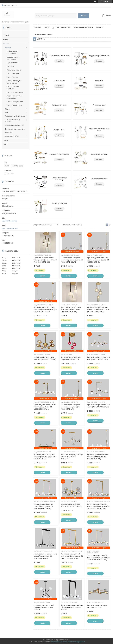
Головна (37, 27)
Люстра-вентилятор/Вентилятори (59, 179)
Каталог (6, 44)
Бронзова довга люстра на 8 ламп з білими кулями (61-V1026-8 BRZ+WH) (98, 457)
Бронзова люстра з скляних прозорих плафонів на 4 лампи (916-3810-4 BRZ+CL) (45, 260)
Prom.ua (67, 640)
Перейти (59, 61)
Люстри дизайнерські (15, 105)
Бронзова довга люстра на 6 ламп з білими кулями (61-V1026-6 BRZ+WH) (71, 407)
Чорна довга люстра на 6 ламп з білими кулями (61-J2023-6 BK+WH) (72, 607)
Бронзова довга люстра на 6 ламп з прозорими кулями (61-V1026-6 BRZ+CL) (45, 457)
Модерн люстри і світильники (99, 56)
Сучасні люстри (13, 63)
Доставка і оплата (61, 27)
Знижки (6, 40)
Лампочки (9, 133)
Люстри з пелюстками (15, 92)
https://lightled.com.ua (9, 221)
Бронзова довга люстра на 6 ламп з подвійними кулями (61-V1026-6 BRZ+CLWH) (45, 310)
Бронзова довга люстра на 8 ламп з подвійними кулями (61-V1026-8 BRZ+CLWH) (72, 260)
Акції (47, 27)
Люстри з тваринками (15, 102)
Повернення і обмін (83, 27)
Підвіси (8, 109)
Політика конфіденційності (77, 642)
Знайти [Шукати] (83, 16)
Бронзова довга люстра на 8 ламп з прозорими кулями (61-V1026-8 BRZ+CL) (98, 260)
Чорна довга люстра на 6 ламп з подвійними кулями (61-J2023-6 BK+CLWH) (45, 556)
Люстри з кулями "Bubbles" (59, 154)
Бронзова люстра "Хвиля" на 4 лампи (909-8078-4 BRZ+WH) (98, 406)
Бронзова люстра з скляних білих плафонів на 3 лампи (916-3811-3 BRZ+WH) (71, 310)
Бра (7, 112)
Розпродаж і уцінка (12, 136)
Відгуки (6, 140)
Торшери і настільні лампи (15, 116)
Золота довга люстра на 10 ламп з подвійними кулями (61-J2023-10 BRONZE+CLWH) (99, 558)
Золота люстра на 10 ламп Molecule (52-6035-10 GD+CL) (71, 505)
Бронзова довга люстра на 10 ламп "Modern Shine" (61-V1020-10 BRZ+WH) (45, 407)
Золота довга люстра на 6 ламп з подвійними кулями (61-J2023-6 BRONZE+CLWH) (72, 556)
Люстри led (11, 66)
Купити (42, 276)
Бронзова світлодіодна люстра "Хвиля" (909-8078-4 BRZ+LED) (72, 457)
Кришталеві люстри (14, 70)
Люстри (8, 48)
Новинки (6, 35)
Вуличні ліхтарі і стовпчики (15, 129)
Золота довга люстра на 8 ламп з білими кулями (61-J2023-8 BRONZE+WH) (44, 506)
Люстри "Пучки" (13, 77)
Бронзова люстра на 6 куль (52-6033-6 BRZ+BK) (97, 606)
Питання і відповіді (44, 34)
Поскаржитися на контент (59, 642)
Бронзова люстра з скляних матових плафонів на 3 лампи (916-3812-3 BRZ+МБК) (98, 310)
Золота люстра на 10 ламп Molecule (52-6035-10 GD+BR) (45, 358)
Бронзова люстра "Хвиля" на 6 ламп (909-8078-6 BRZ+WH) (98, 358)
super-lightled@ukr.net (10, 228)
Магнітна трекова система (15, 125)
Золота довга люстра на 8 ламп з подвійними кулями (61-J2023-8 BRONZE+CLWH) (99, 506)
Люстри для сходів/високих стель (99, 130)
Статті (5, 144)
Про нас (100, 27)
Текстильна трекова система (12, 121)
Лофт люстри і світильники (59, 56)
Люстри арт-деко (13, 74)
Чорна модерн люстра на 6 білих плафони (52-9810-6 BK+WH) (44, 607)
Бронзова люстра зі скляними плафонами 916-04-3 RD (72, 358)
